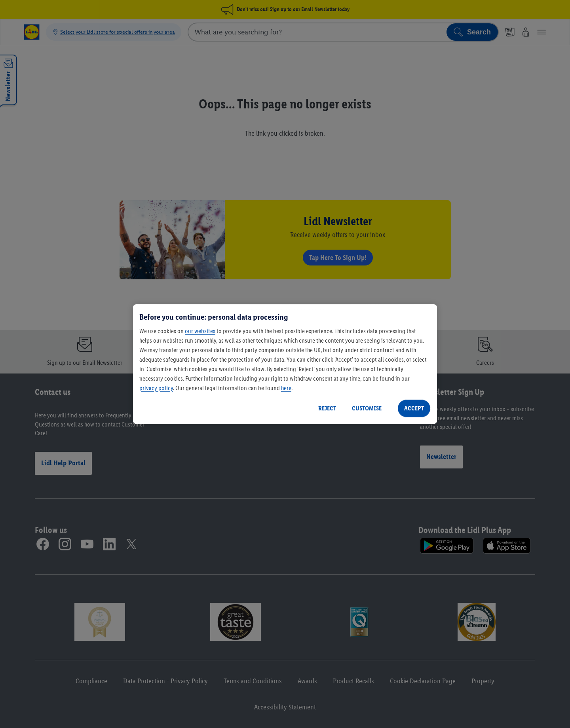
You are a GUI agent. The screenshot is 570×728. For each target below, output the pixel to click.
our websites (200, 331)
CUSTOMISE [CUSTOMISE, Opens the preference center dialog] (367, 408)
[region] (285, 364)
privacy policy (156, 388)
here (286, 388)
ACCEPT (414, 408)
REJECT (327, 408)
